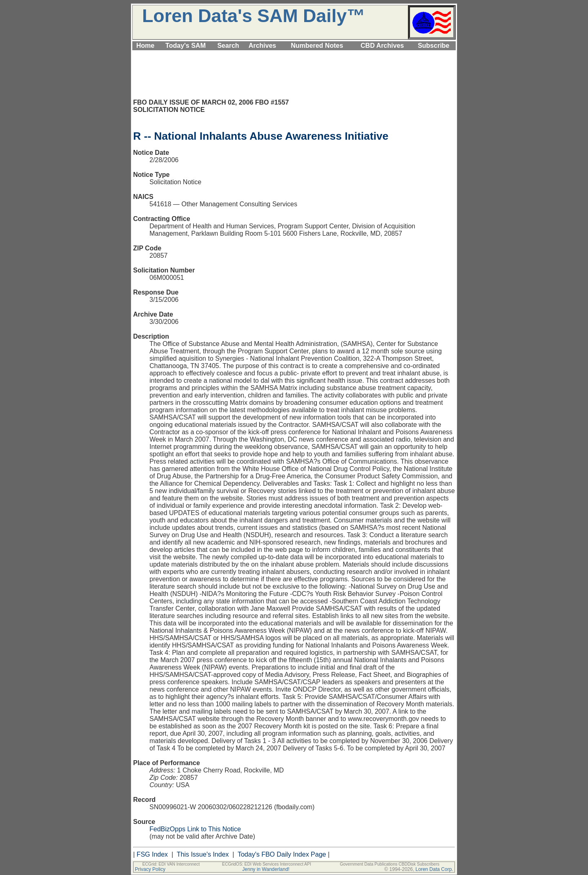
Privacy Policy (150, 869)
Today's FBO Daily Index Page (282, 854)
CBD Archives (382, 46)
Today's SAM (186, 46)
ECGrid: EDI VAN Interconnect (171, 864)
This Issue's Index (203, 854)
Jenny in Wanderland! (266, 869)
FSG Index (152, 854)
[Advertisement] (294, 55)
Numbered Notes (317, 46)
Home (145, 46)
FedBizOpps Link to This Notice (195, 829)
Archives (263, 46)
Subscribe (433, 46)
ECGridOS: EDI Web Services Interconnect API (267, 864)
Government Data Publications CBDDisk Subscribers (390, 864)
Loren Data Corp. (434, 869)
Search (228, 46)
